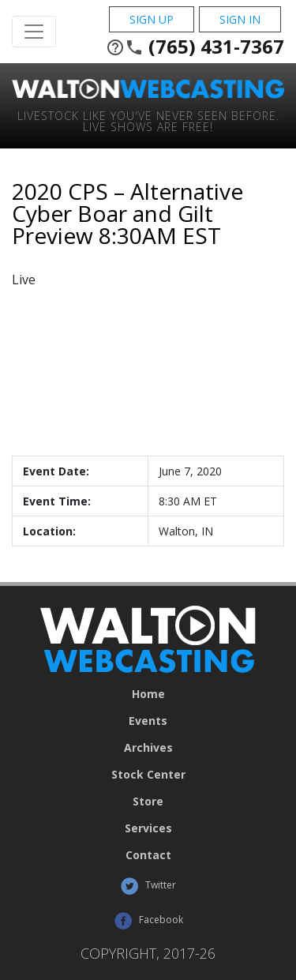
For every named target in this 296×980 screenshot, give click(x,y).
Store (148, 802)
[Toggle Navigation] (34, 32)
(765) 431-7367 (195, 47)
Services (148, 828)
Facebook (148, 921)
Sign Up (152, 19)
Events (148, 721)
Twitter (148, 886)
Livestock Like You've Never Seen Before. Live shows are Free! (148, 120)
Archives (148, 748)
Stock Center (148, 775)
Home (148, 694)
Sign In (240, 19)
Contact (148, 855)
